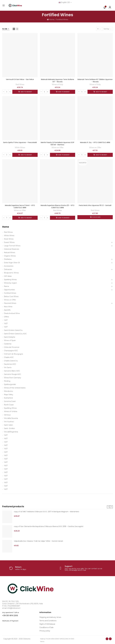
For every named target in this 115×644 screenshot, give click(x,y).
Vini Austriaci (9, 422)
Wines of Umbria (11, 411)
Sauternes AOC (10, 364)
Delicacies (8, 269)
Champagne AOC (11, 351)
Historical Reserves (12, 249)
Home (6, 227)
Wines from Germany (13, 378)
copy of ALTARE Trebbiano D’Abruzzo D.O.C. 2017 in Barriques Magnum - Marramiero (47, 512)
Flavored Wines (10, 303)
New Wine (8, 307)
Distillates (8, 259)
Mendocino (8, 391)
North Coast (9, 405)
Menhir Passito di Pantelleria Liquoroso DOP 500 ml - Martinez (57, 144)
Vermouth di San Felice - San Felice (20, 79)
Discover (96, 217)
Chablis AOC (9, 357)
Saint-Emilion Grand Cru (13, 330)
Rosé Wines (9, 239)
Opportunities (9, 290)
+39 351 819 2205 (10, 616)
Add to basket (26, 92)
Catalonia (8, 344)
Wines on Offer (57, 147)
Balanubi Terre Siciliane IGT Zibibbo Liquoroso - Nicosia (95, 81)
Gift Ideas (8, 276)
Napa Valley (9, 395)
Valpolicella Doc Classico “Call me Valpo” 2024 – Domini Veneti (38, 541)
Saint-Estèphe (10, 337)
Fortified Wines (10, 293)
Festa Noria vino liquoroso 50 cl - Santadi (95, 205)
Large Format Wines (12, 246)
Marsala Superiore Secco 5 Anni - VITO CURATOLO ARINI (20, 206)
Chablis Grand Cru (11, 361)
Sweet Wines (9, 242)
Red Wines (20, 84)
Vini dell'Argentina (11, 432)
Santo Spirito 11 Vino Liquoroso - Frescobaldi (20, 142)
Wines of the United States (15, 388)
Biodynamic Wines (11, 273)
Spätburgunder (10, 384)
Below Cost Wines (11, 296)
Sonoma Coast (10, 401)
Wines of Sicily (57, 84)
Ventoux (7, 415)
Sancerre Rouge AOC (12, 374)
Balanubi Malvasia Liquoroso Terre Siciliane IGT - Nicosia (57, 81)
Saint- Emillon (9, 428)
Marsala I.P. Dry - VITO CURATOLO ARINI (95, 142)
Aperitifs (7, 310)
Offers (6, 317)
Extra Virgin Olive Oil (12, 263)
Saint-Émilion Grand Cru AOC (15, 334)
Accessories (9, 266)
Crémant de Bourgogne (14, 354)
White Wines (20, 147)
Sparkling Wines (10, 280)
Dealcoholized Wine (12, 313)
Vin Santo (8, 368)
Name (7, 286)
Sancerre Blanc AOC (12, 371)
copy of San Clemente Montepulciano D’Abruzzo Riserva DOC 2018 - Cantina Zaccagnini (49, 526)
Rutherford (8, 398)
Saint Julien (8, 425)
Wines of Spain (10, 340)
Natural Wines (10, 252)
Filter (5, 29)
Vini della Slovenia (11, 418)
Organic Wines (10, 256)
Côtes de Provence (12, 347)
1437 (6, 320)
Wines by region (10, 283)
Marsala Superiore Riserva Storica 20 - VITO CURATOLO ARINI (57, 206)
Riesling (7, 381)
